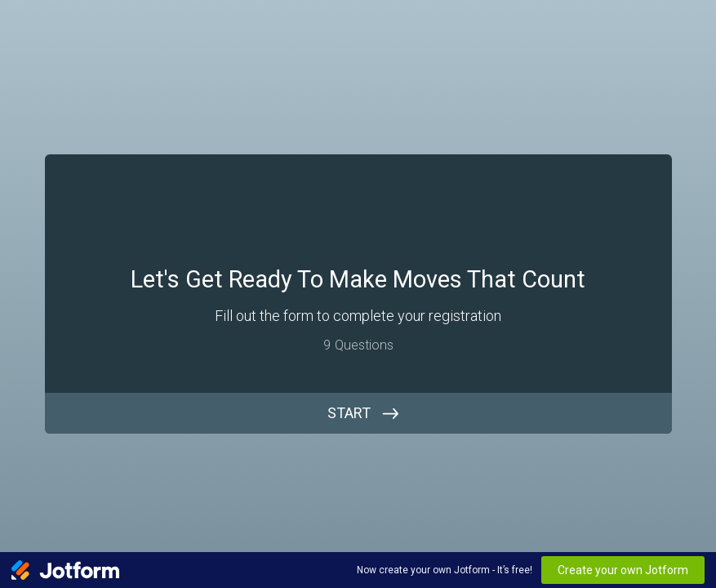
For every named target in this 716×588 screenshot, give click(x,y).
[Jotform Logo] (65, 570)
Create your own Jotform (623, 570)
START (349, 413)
